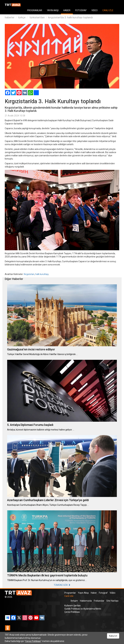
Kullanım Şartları (72, 606)
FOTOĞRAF (81, 10)
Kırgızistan (29, 274)
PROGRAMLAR (35, 10)
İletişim (74, 601)
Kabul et (113, 636)
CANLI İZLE (108, 10)
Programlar (70, 593)
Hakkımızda (86, 601)
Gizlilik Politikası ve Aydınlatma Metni (83, 609)
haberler (10, 17)
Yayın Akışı (83, 593)
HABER (67, 10)
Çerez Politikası (72, 612)
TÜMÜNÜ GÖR (62, 585)
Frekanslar (99, 601)
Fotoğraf (103, 593)
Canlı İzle (69, 596)
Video (113, 593)
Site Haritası (112, 601)
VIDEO (95, 10)
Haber (94, 593)
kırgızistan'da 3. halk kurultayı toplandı (71, 17)
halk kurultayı (42, 274)
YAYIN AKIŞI (53, 10)
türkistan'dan (37, 17)
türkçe (22, 17)
